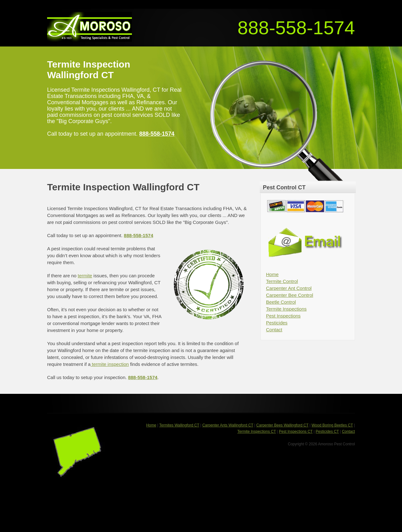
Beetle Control (281, 302)
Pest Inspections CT (296, 432)
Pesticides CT (327, 432)
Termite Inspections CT (257, 432)
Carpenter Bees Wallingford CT (282, 425)
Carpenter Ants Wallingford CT (228, 425)
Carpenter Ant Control (289, 288)
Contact (274, 330)
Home (272, 274)
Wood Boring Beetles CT (332, 425)
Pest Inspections (283, 316)
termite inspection (110, 364)
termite (85, 276)
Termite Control (282, 281)
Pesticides (277, 323)
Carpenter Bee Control (290, 295)
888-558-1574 (296, 28)
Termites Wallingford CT (179, 425)
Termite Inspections (286, 309)
